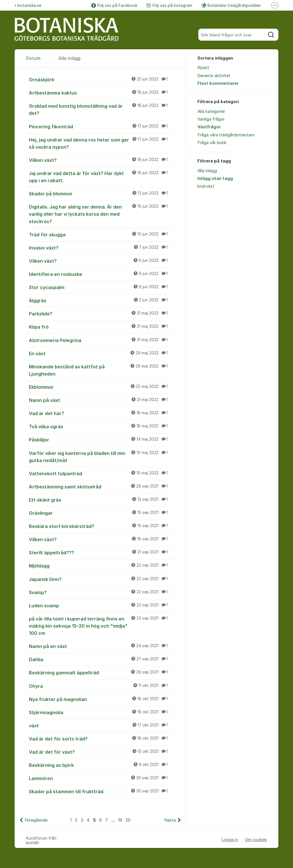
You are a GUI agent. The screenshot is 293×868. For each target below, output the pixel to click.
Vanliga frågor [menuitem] (211, 119)
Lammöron (102, 778)
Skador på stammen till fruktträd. (102, 791)
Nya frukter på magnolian (102, 699)
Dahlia (102, 659)
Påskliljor (102, 439)
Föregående (36, 820)
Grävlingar (102, 513)
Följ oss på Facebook (114, 5)
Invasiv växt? (102, 248)
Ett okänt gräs (102, 500)
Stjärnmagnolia (102, 712)
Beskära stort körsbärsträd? (102, 526)
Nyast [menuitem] (203, 68)
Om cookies (256, 839)
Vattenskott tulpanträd (102, 473)
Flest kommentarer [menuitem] (218, 83)
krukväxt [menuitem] (206, 186)
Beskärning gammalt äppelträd (102, 672)
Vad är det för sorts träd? (102, 739)
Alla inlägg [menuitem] (207, 171)
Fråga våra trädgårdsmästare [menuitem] (226, 135)
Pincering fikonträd (102, 126)
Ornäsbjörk (102, 79)
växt (102, 725)
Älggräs (102, 300)
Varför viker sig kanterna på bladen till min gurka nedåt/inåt (102, 456)
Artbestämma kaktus (102, 93)
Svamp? (102, 592)
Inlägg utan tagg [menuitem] (215, 178)
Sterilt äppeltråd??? (102, 552)
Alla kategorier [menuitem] (211, 111)
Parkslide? (102, 313)
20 (128, 820)
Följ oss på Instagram (169, 5)
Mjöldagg (102, 565)
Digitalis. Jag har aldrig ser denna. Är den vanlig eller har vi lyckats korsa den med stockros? (102, 214)
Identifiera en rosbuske (102, 274)
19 (120, 820)
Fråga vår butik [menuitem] (212, 143)
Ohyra (102, 686)
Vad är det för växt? (102, 752)
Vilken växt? (102, 160)
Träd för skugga (102, 234)
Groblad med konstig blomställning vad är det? (102, 109)
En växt (102, 353)
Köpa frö (102, 327)
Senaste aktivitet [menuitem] (214, 76)
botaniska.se (28, 5)
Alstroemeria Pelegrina (102, 340)
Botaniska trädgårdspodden (231, 5)
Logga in (230, 839)
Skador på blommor (102, 193)
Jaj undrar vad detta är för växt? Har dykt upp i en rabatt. (102, 177)
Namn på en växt (102, 646)
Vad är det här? (102, 413)
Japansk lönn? (102, 579)
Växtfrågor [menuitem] (209, 127)
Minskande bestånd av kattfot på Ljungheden (102, 370)
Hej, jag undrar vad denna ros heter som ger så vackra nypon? (102, 143)
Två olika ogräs (102, 426)
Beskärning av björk (102, 765)
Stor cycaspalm (102, 287)
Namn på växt (102, 400)
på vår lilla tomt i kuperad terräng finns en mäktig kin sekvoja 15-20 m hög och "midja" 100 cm (102, 626)
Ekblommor (102, 387)
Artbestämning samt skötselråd (102, 486)
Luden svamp (102, 605)
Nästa (170, 820)
